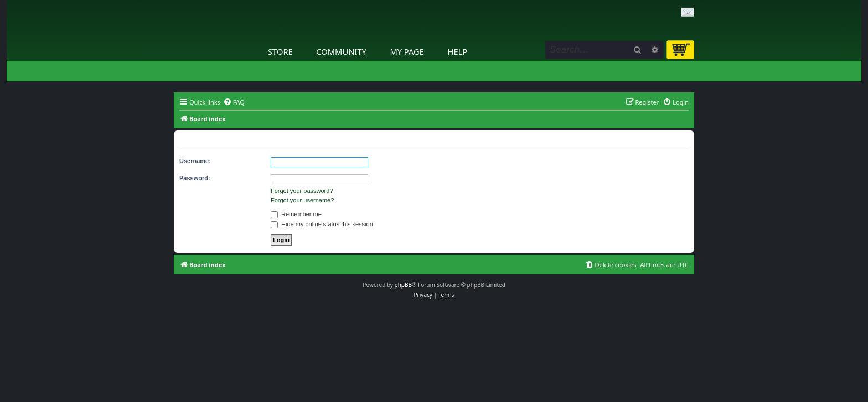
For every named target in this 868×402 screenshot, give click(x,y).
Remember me (296, 214)
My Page (407, 51)
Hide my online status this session (322, 224)
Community (341, 51)
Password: (195, 178)
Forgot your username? (302, 200)
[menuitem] (234, 102)
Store (280, 51)
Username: (195, 161)
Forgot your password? (302, 191)
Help (458, 51)
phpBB (403, 285)
